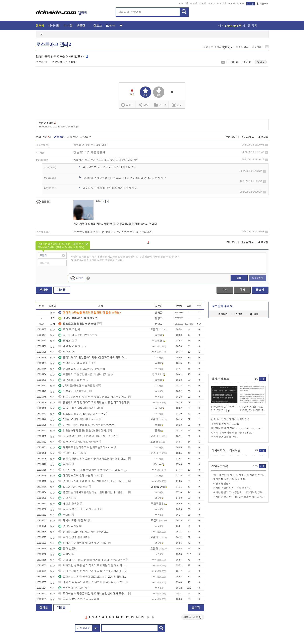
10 (117, 617)
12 (127, 617)
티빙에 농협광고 (222, 484)
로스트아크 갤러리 (54, 45)
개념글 (61, 290)
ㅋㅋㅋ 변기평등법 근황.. (224, 437)
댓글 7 (261, 62)
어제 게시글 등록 (238, 26)
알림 (254, 314)
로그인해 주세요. (223, 306)
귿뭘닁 (65, 554)
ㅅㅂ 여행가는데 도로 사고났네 (79, 509)
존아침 (65, 464)
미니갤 (194, 3)
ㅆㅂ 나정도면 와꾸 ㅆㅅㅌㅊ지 (79, 599)
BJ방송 (111, 26)
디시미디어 (219, 451)
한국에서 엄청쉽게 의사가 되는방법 (230, 419)
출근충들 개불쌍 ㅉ (72, 380)
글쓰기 (260, 290)
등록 (239, 278)
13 (132, 617)
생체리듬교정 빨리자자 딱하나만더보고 (83, 532)
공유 (144, 105)
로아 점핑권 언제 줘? (73, 537)
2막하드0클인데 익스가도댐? (77, 386)
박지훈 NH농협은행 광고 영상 (229, 479)
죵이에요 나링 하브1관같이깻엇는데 (82, 369)
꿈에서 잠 (66, 341)
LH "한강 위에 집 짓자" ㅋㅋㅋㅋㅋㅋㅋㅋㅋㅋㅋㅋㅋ (238, 428)
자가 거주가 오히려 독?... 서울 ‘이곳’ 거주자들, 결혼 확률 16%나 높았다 (115, 224)
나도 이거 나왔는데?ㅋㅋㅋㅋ (78, 335)
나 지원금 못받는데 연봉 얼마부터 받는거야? (87, 436)
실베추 (127, 105)
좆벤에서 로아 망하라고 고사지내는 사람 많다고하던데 (92, 402)
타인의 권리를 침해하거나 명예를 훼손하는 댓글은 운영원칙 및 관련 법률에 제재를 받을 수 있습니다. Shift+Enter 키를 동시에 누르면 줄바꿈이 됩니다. (125, 258)
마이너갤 (184, 3)
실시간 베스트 (220, 379)
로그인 (251, 4)
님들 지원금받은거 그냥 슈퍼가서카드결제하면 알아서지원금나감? (93, 459)
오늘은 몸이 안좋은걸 (73, 487)
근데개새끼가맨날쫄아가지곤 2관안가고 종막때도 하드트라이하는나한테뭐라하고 (93, 358)
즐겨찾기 (223, 314)
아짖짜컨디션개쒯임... (73, 391)
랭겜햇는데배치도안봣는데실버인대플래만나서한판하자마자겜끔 (93, 492)
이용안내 (257, 47)
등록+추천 (257, 278)
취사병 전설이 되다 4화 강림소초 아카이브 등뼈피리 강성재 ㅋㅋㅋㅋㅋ (239, 497)
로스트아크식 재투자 (73, 588)
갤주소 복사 (242, 47)
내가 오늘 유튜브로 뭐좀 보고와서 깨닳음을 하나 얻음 (92, 582)
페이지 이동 (193, 617)
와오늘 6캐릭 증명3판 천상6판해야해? (83, 431)
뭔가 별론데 (68, 549)
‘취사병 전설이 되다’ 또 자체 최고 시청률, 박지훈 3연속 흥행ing (239, 475)
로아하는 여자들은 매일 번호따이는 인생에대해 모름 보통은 (93, 594)
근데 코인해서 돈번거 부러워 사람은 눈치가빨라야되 (91, 571)
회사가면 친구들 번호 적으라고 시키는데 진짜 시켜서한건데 (93, 565)
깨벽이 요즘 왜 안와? (73, 520)
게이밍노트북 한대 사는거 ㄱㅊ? (79, 476)
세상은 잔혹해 (69, 504)
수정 (225, 290)
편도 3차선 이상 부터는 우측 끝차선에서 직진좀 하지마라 (93, 397)
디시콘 (241, 3)
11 (122, 617)
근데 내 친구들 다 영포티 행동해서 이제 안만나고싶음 (92, 560)
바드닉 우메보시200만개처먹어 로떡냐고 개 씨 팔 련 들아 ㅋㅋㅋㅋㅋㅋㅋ (93, 470)
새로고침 (263, 137)
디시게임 (222, 3)
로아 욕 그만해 (69, 329)
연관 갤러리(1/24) (222, 47)
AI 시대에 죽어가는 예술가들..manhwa (232, 433)
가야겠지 (66, 498)
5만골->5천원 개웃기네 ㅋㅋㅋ (78, 419)
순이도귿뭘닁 (68, 526)
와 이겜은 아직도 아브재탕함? (78, 442)
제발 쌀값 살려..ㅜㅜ (72, 346)
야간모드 (263, 4)
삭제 (267, 145)
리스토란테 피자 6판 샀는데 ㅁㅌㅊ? (82, 414)
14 (137, 617)
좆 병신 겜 (67, 352)
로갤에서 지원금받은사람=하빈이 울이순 (84, 374)
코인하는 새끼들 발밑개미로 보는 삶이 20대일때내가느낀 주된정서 (93, 577)
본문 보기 (231, 137)
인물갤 (203, 3)
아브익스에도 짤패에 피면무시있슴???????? (87, 425)
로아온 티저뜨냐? (71, 453)
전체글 (44, 290)
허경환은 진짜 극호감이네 (76, 363)
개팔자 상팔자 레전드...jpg (225, 424)
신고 (177, 105)
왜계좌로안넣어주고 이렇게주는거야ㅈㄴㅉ (86, 447)
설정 (205, 47)
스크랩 (223, 62)
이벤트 (232, 3)
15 (142, 617)
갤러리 (40, 26)
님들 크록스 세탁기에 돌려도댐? (79, 408)
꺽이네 (65, 515)
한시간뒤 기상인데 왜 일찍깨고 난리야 (83, 543)
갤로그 (212, 3)
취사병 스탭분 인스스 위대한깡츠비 (232, 488)
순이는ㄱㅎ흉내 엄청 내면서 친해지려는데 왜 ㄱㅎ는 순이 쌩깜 (93, 481)
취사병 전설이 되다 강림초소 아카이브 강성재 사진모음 (239, 492)
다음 (148, 617)
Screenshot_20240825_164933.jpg (59, 127)
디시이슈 (235, 451)
